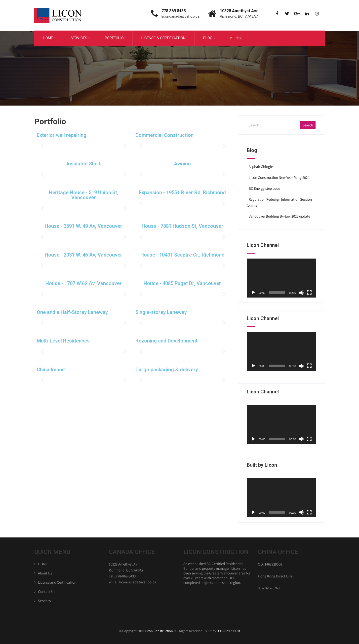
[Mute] (301, 291)
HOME (43, 562)
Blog (209, 37)
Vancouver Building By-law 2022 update (279, 215)
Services (80, 37)
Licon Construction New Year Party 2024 (279, 176)
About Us (45, 572)
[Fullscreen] (309, 291)
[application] (281, 277)
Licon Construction (159, 630)
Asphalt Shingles (261, 165)
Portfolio (114, 37)
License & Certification (163, 37)
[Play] (253, 291)
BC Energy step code (264, 187)
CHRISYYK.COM (229, 630)
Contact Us (47, 590)
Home (50, 37)
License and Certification (57, 581)
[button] (42, 144)
